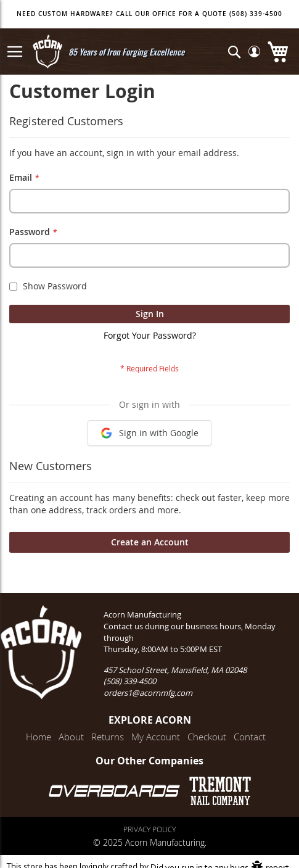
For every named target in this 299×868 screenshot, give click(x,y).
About (71, 737)
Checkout (207, 737)
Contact (250, 737)
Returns (108, 737)
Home (39, 737)
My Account (156, 737)
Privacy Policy (149, 829)
